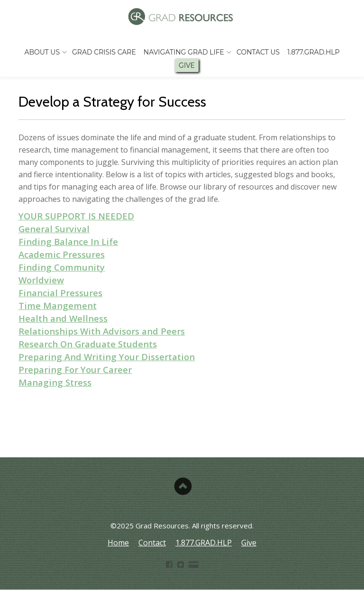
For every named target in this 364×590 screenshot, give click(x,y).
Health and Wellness (63, 318)
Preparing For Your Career (75, 369)
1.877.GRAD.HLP (313, 52)
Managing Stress (55, 382)
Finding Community (62, 267)
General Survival (54, 229)
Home (118, 543)
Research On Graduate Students (88, 344)
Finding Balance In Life (68, 241)
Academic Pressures (62, 254)
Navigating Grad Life (184, 52)
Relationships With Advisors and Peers (102, 331)
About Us (42, 52)
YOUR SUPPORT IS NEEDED (76, 216)
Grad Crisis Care (104, 52)
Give (187, 65)
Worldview (41, 280)
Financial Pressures (60, 293)
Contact (152, 543)
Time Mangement (58, 305)
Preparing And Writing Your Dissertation (107, 357)
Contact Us (258, 52)
